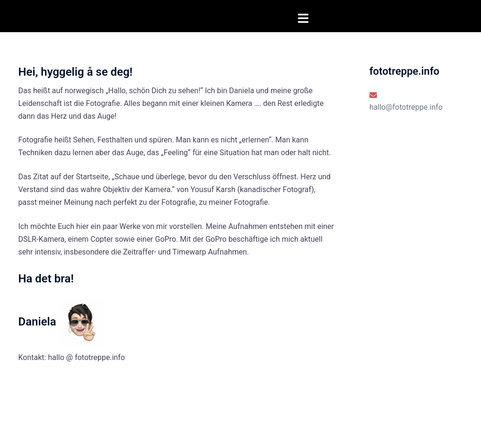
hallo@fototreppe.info (406, 107)
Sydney (132, 432)
